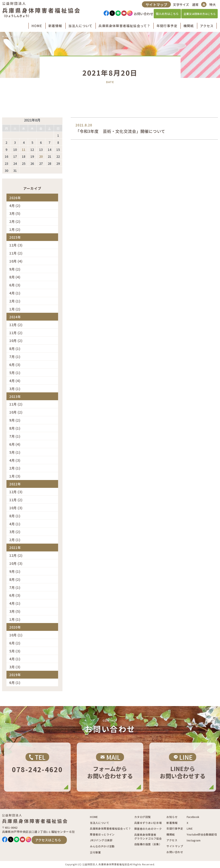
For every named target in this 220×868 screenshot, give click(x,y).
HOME (6, 36)
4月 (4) (15, 381)
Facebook (193, 817)
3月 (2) (15, 532)
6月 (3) (15, 285)
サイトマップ (156, 6)
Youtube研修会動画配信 (202, 834)
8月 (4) (15, 277)
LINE (190, 828)
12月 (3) (16, 245)
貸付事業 (95, 852)
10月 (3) (16, 508)
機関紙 (171, 834)
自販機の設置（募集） (148, 844)
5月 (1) (15, 373)
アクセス (172, 840)
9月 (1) (15, 571)
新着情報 (172, 823)
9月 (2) (15, 269)
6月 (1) (15, 683)
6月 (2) (15, 643)
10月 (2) (16, 341)
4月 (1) (15, 293)
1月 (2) (15, 229)
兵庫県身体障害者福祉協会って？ (110, 828)
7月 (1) (15, 357)
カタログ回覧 (142, 817)
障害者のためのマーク (148, 829)
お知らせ (172, 817)
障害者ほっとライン (102, 834)
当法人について (100, 823)
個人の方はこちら (166, 15)
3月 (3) (15, 667)
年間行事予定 (175, 828)
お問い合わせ (175, 852)
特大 (212, 6)
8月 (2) (15, 579)
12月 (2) (16, 325)
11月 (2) (16, 253)
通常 (194, 6)
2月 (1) (15, 301)
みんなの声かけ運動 (102, 846)
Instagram (194, 840)
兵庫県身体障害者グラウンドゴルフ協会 (148, 836)
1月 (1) (15, 619)
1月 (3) (15, 476)
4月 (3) (15, 460)
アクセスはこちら (48, 840)
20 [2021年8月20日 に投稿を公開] (41, 156)
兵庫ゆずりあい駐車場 (148, 823)
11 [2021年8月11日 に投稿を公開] (24, 150)
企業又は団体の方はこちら (199, 15)
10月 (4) (16, 261)
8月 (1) (15, 349)
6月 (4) (15, 444)
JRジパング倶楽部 (101, 840)
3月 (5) (15, 213)
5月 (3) (15, 651)
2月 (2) (15, 221)
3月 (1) (15, 389)
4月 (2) (15, 206)
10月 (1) (16, 635)
